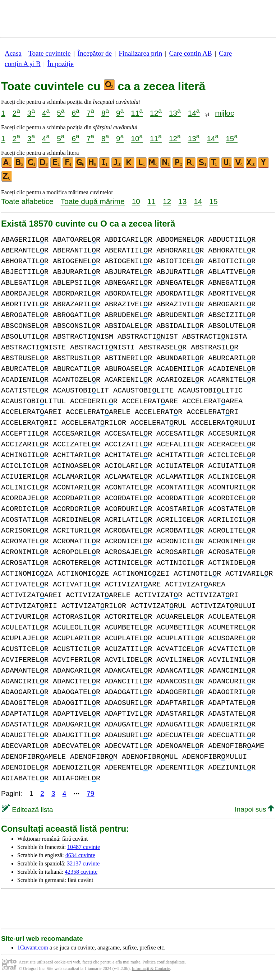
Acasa (13, 53)
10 (137, 138)
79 (90, 793)
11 (137, 113)
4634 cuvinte (80, 855)
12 (156, 113)
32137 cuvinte (83, 863)
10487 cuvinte (84, 847)
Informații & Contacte (151, 969)
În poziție (61, 64)
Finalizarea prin (140, 53)
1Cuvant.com (33, 948)
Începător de (95, 53)
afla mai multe (128, 962)
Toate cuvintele (49, 53)
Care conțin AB (190, 53)
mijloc (224, 113)
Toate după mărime (93, 201)
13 (175, 113)
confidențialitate (171, 962)
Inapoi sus (254, 809)
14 (194, 113)
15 (232, 138)
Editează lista (27, 810)
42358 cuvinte (81, 872)
